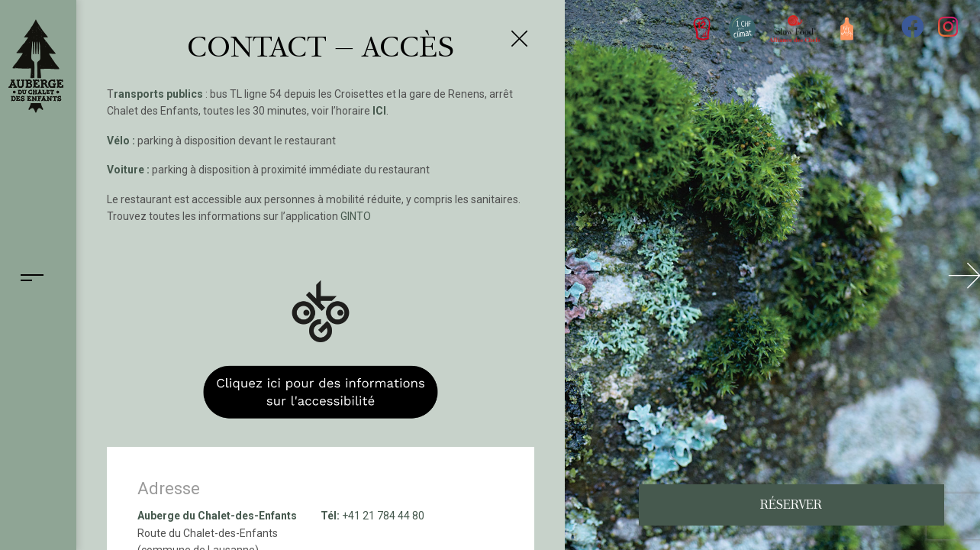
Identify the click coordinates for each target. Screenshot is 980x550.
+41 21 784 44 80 (383, 516)
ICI (379, 111)
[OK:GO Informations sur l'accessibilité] (321, 338)
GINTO (356, 216)
